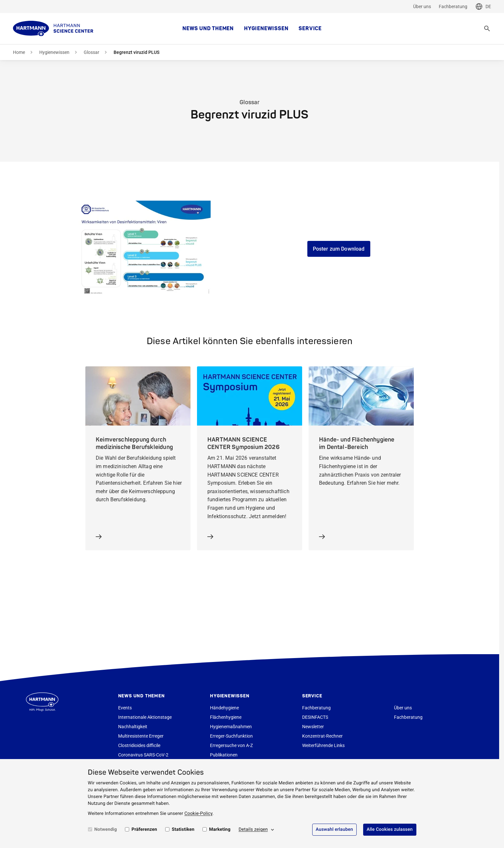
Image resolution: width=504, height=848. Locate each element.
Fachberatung (453, 6)
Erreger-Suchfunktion (231, 736)
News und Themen (208, 29)
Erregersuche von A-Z (231, 745)
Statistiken (183, 829)
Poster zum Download (339, 249)
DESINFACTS (315, 717)
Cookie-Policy (198, 814)
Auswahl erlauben (334, 829)
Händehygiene (224, 708)
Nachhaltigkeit (133, 727)
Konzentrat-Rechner (322, 736)
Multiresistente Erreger (141, 736)
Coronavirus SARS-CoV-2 (143, 755)
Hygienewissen (266, 29)
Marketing (220, 829)
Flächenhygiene (226, 717)
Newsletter (313, 727)
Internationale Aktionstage (145, 717)
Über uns (422, 6)
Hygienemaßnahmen (231, 727)
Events (125, 708)
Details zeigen (253, 829)
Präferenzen (144, 829)
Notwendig (106, 829)
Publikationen (224, 755)
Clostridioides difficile (139, 745)
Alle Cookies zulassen (390, 829)
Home (19, 52)
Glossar (92, 52)
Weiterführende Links (323, 745)
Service (310, 29)
